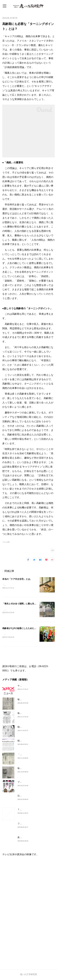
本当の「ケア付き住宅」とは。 (17, 579)
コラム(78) (6, 542)
